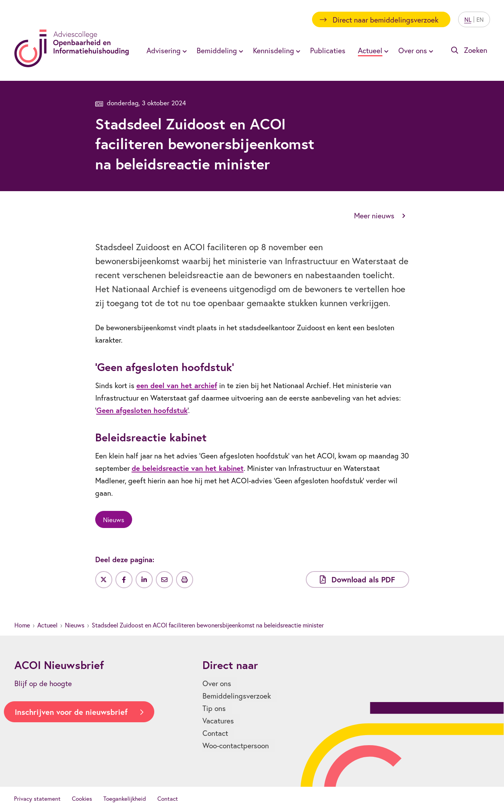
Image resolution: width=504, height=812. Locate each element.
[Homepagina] (72, 48)
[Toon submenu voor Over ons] (430, 51)
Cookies (82, 798)
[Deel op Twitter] (104, 580)
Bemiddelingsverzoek (237, 696)
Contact (215, 733)
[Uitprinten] (185, 580)
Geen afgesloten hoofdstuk (142, 410)
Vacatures (218, 721)
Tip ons (214, 708)
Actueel (47, 625)
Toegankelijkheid (125, 798)
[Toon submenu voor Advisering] (183, 51)
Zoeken (476, 50)
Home (22, 625)
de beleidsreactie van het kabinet (188, 468)
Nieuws (75, 625)
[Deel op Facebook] (124, 580)
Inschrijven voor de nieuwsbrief (71, 712)
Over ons (217, 683)
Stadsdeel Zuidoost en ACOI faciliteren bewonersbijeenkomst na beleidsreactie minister (208, 625)
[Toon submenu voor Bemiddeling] (240, 51)
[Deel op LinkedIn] (144, 580)
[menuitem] (165, 50)
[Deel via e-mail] (164, 580)
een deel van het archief (177, 385)
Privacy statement (37, 798)
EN (480, 19)
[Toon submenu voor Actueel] (385, 51)
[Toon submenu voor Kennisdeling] (297, 51)
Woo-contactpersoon (236, 745)
